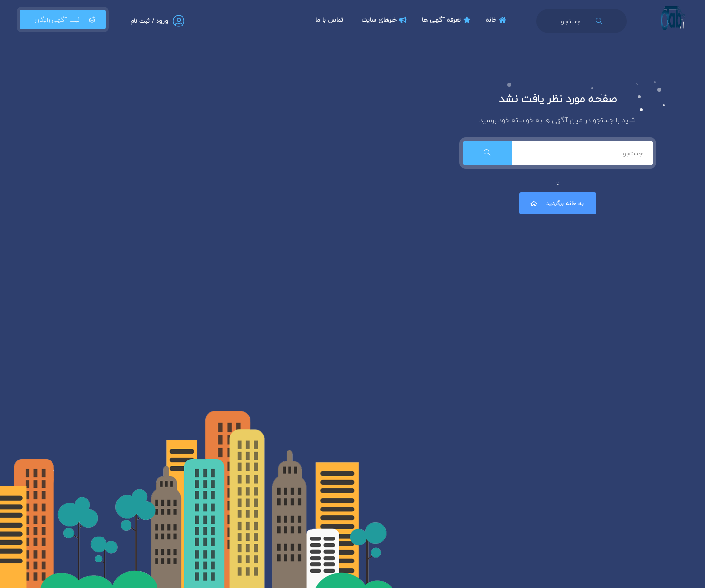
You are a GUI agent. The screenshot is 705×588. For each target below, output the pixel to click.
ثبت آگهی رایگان (63, 20)
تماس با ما (329, 20)
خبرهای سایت (385, 20)
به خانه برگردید (556, 203)
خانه (497, 20)
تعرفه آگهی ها (447, 20)
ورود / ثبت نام (149, 21)
